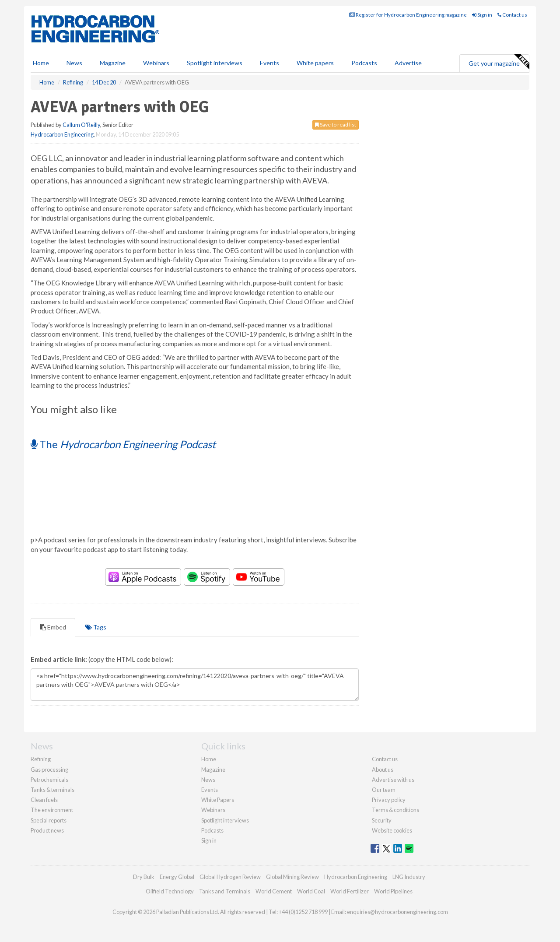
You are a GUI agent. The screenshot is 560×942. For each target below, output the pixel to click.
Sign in (482, 15)
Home (41, 63)
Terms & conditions (395, 810)
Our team (384, 790)
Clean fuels (44, 800)
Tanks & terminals (52, 790)
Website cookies (392, 830)
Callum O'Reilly (81, 125)
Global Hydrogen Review (230, 877)
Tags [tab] (96, 627)
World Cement (274, 891)
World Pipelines (393, 891)
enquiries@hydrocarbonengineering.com (397, 912)
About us (383, 770)
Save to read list (336, 125)
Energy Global (177, 877)
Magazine (113, 63)
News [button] (74, 63)
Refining (41, 759)
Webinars (156, 63)
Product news (47, 830)
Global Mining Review (292, 877)
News (208, 780)
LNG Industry (409, 877)
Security (382, 820)
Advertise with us (393, 780)
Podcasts (364, 63)
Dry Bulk (144, 877)
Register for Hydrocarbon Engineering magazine (408, 15)
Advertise (408, 63)
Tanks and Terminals (225, 891)
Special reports (49, 820)
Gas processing (49, 770)
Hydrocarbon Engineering (62, 134)
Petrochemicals (49, 780)
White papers (315, 63)
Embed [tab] (53, 627)
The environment (52, 810)
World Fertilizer (350, 891)
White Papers (218, 800)
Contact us (512, 15)
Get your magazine (499, 62)
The (123, 444)
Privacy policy (389, 800)
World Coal (311, 891)
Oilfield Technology (170, 891)
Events (269, 63)
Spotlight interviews (215, 63)
